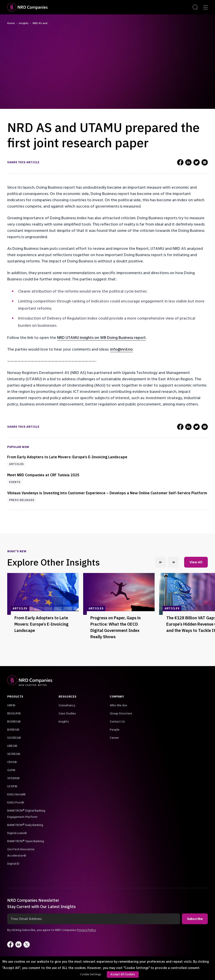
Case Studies (67, 714)
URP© (11, 705)
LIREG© (12, 746)
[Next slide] (173, 562)
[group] (43, 611)
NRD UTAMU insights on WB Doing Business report (101, 338)
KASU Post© (16, 803)
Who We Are (118, 705)
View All (196, 562)
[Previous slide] (161, 562)
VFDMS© (13, 778)
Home (11, 23)
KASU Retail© (16, 794)
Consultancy (67, 705)
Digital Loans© (17, 833)
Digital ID (13, 864)
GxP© (11, 770)
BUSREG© (14, 722)
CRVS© (12, 762)
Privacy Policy (86, 930)
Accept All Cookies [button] (123, 974)
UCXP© (12, 786)
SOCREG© (14, 738)
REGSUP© (14, 714)
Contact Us (117, 722)
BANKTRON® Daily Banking (25, 825)
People (115, 730)
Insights (24, 23)
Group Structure (121, 714)
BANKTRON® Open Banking (26, 841)
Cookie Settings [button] (91, 974)
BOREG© (13, 730)
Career (114, 738)
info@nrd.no (121, 349)
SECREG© (14, 754)
